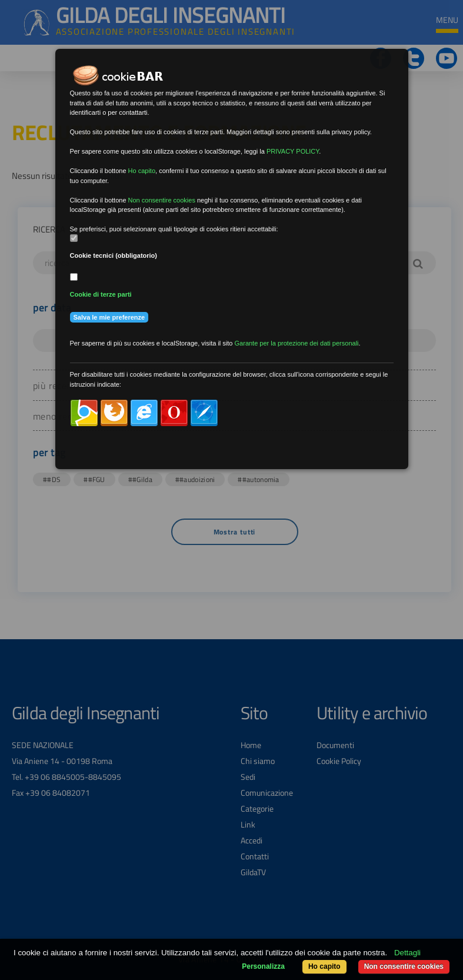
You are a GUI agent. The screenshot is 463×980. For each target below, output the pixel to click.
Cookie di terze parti (101, 294)
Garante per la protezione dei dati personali (297, 343)
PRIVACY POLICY (293, 151)
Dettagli (407, 953)
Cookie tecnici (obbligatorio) (114, 255)
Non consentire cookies (404, 966)
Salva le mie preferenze (109, 317)
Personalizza (263, 966)
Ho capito (324, 966)
